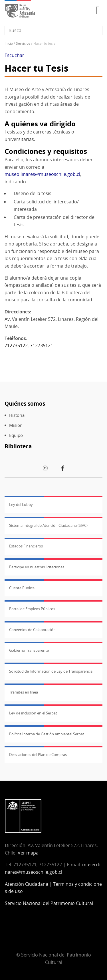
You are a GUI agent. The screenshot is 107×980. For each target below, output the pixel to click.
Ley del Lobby (21, 504)
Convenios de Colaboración (32, 630)
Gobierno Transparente (29, 650)
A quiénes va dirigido (40, 124)
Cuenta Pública (22, 588)
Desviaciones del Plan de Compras (38, 755)
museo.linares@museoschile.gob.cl (42, 174)
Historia (17, 415)
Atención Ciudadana (27, 884)
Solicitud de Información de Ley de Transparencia (51, 671)
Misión (16, 425)
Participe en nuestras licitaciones (37, 567)
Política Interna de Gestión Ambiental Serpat (47, 734)
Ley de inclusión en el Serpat (33, 713)
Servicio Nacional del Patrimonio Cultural (49, 903)
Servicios (23, 43)
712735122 (16, 345)
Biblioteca (18, 446)
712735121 (42, 345)
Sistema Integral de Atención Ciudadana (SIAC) (48, 525)
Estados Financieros (26, 546)
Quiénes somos (25, 403)
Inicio (9, 43)
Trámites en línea (24, 692)
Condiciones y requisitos (46, 151)
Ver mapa (28, 853)
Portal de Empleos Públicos (32, 609)
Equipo (16, 435)
